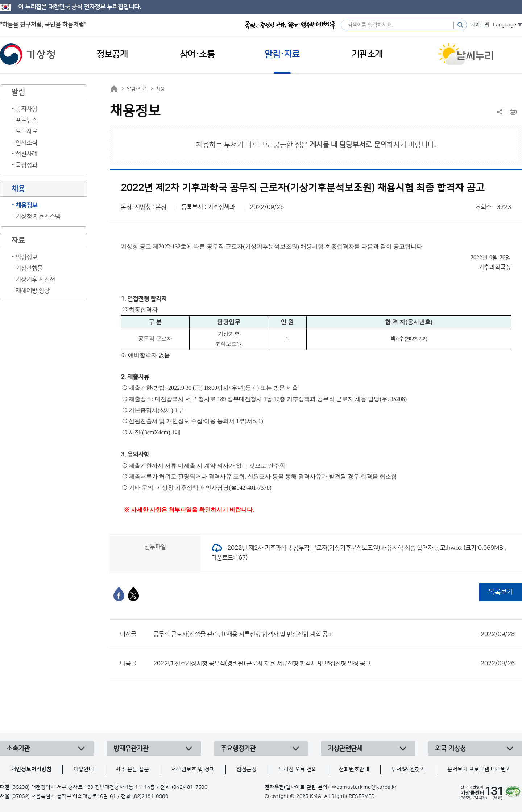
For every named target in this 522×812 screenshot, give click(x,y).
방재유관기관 (131, 749)
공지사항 (26, 109)
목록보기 (501, 592)
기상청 (28, 54)
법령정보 (26, 257)
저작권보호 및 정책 (193, 769)
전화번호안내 (354, 769)
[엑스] (133, 594)
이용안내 (84, 769)
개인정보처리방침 (31, 769)
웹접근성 (246, 769)
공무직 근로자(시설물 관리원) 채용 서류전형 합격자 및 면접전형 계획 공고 (334, 634)
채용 (161, 89)
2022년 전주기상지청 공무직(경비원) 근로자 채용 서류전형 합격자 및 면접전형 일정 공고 (334, 664)
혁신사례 (26, 154)
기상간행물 (29, 268)
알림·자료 (137, 89)
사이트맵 (480, 25)
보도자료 (26, 131)
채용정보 (26, 205)
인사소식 (26, 143)
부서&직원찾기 (408, 769)
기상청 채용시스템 (38, 217)
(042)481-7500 (190, 787)
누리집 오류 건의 (298, 769)
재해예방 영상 (33, 291)
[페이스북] (119, 594)
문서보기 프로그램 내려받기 (479, 769)
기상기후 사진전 (35, 280)
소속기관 (18, 749)
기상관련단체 (345, 749)
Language (505, 25)
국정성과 (26, 165)
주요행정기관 (238, 749)
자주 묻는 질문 (132, 769)
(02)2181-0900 (150, 796)
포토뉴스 (26, 120)
